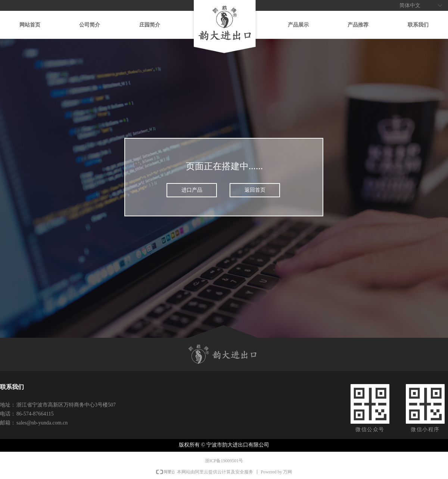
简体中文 (410, 5)
